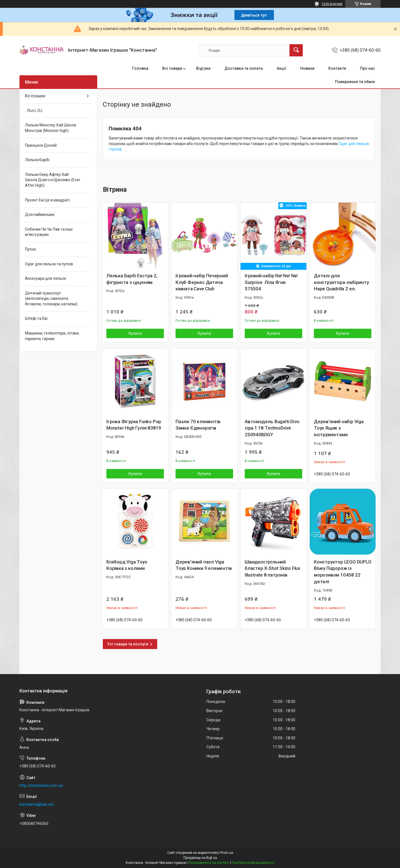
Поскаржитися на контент (209, 863)
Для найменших (40, 214)
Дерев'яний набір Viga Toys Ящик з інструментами (339, 428)
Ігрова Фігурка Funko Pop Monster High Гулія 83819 (134, 425)
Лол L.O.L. (34, 111)
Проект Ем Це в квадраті (47, 200)
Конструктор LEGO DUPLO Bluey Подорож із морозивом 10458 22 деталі (343, 572)
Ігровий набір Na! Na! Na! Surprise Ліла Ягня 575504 (271, 282)
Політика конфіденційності (253, 863)
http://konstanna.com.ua (41, 785)
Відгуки (203, 68)
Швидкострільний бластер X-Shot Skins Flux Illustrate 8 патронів (272, 568)
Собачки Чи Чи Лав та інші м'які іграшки (49, 232)
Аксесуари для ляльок (46, 278)
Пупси (30, 249)
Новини (307, 68)
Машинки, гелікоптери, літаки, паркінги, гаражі (52, 336)
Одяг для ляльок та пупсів (49, 264)
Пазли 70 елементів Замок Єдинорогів (198, 425)
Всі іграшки (35, 96)
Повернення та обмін (355, 82)
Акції (282, 68)
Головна (140, 68)
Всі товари (172, 68)
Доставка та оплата (244, 68)
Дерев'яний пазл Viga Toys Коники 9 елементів (204, 565)
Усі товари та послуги (128, 644)
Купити (135, 333)
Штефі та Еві (36, 318)
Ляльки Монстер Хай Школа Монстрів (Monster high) (51, 128)
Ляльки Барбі (37, 160)
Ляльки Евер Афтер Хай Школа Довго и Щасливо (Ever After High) (53, 180)
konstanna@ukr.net (37, 804)
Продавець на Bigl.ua (200, 858)
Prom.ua (227, 853)
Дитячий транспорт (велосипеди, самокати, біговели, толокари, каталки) (51, 299)
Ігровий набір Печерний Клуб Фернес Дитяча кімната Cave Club (202, 282)
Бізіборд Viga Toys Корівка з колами (127, 565)
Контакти (337, 68)
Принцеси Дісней (41, 145)
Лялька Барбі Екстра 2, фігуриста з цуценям (132, 279)
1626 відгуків (332, 4)
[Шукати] (296, 50)
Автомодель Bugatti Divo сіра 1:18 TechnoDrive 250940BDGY (272, 428)
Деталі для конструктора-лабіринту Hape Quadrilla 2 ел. (341, 282)
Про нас (367, 68)
